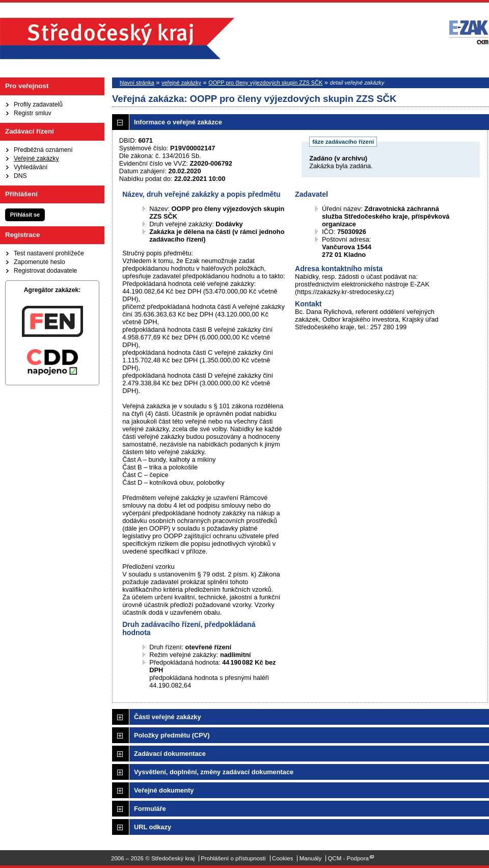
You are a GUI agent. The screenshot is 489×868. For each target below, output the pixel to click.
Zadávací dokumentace (170, 754)
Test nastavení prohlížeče (49, 253)
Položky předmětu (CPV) (172, 735)
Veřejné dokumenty (164, 790)
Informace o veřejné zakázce (178, 122)
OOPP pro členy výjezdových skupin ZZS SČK (265, 83)
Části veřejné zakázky (168, 717)
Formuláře (150, 809)
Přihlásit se (25, 215)
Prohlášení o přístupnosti (233, 858)
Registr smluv (33, 113)
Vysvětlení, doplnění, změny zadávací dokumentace (214, 772)
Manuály (311, 858)
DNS (20, 176)
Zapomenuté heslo (39, 262)
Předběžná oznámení (43, 150)
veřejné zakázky (181, 83)
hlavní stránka (137, 83)
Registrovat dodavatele (45, 271)
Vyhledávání (31, 167)
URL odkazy (153, 827)
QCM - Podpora (348, 858)
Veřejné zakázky (36, 159)
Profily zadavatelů (38, 104)
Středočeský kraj (117, 38)
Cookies (283, 858)
